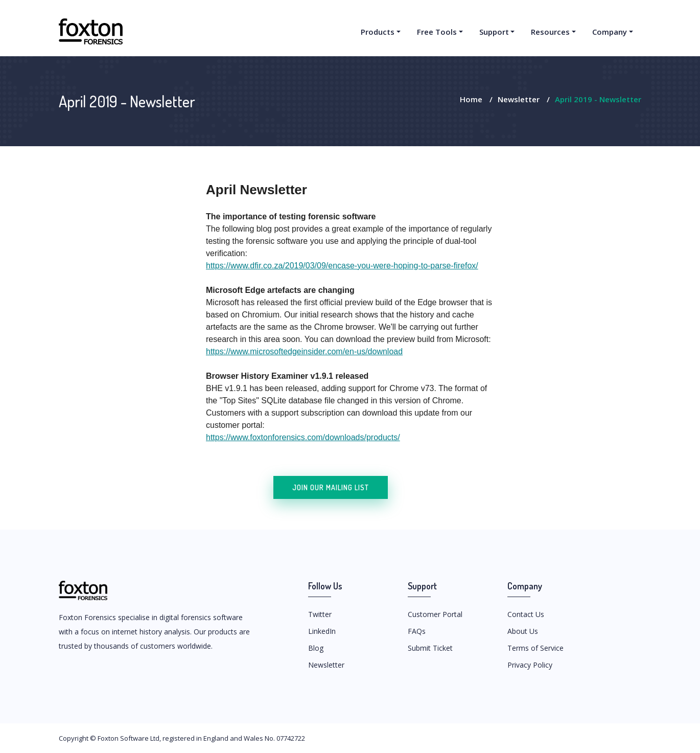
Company (610, 32)
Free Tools (437, 32)
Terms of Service (535, 648)
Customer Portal (435, 614)
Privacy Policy (530, 665)
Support (494, 32)
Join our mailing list (331, 487)
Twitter (320, 614)
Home (471, 99)
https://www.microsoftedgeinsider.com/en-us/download (304, 351)
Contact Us (526, 614)
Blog (316, 648)
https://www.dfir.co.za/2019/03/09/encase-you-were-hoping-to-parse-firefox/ (342, 266)
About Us (523, 631)
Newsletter (519, 99)
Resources (550, 32)
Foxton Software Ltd (129, 738)
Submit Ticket (430, 648)
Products (378, 32)
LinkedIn (322, 631)
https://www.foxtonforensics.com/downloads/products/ (303, 437)
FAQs (417, 631)
